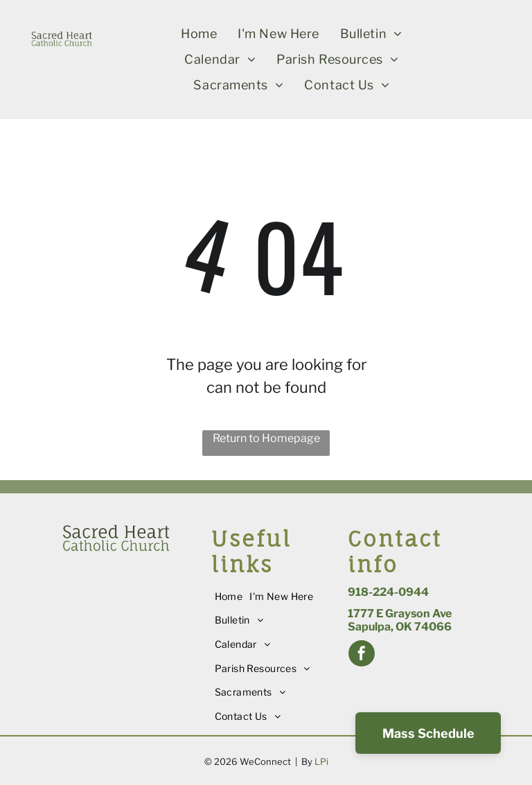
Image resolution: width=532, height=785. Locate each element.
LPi (321, 761)
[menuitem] (199, 34)
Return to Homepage (266, 438)
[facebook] (362, 655)
